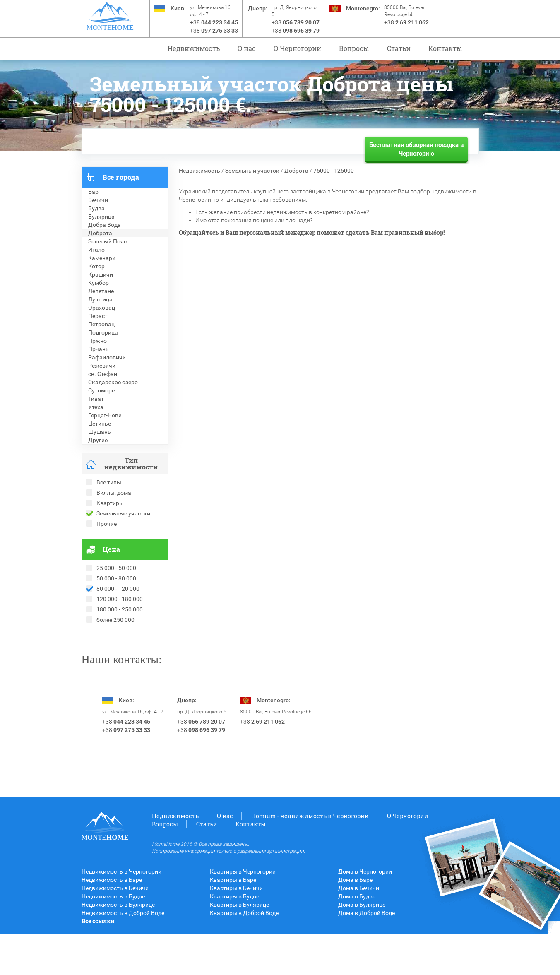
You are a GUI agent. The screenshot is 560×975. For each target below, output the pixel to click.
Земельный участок (252, 171)
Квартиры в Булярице (239, 946)
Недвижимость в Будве (113, 938)
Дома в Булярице (362, 946)
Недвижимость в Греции (115, 664)
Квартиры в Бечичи (236, 929)
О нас (247, 48)
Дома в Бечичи (359, 929)
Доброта (296, 171)
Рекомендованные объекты (120, 647)
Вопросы (354, 48)
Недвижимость (194, 48)
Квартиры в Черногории (243, 913)
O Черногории (297, 48)
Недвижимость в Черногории (121, 913)
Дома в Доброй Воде (367, 954)
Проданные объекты (110, 639)
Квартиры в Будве (234, 938)
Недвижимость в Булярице (118, 946)
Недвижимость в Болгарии (118, 655)
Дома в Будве (357, 938)
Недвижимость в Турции (115, 672)
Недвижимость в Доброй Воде (123, 954)
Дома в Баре (355, 921)
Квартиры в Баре (233, 921)
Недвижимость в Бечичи (115, 929)
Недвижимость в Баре (112, 921)
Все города (121, 177)
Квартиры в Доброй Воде (244, 954)
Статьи (399, 48)
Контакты (445, 48)
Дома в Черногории (365, 913)
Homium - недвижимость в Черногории (310, 857)
